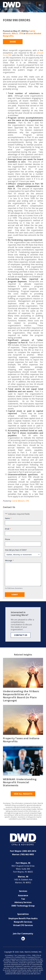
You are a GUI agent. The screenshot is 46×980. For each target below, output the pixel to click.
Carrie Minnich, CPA (20, 501)
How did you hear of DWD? (16, 550)
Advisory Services (23, 902)
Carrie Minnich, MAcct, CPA (19, 32)
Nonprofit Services (23, 922)
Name (8, 518)
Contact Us (21, 635)
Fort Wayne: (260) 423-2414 (23, 851)
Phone (7, 539)
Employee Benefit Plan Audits (23, 918)
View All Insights (23, 794)
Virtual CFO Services (23, 925)
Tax (23, 899)
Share (13, 42)
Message (9, 560)
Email (8, 529)
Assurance (23, 895)
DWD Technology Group (23, 906)
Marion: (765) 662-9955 (23, 854)
